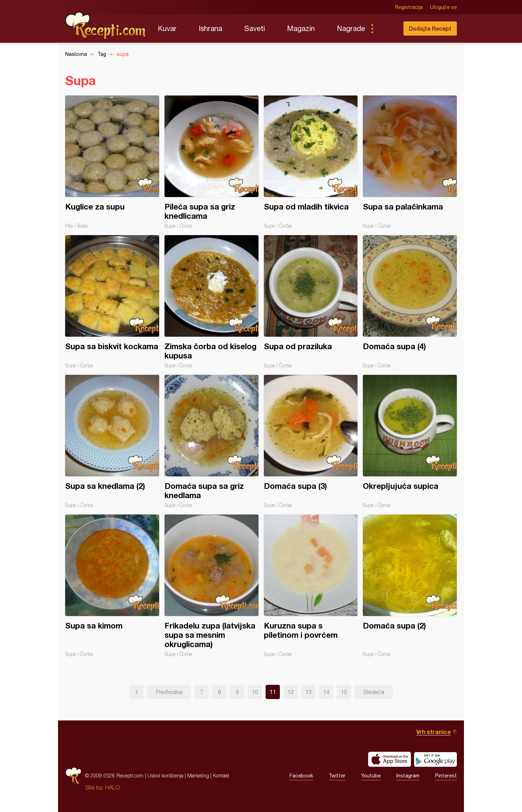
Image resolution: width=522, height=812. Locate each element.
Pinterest (446, 776)
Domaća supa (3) (311, 441)
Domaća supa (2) (410, 586)
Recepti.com (106, 26)
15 (344, 692)
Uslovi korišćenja (165, 775)
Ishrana (210, 28)
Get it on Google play (435, 759)
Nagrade (351, 28)
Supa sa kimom (112, 586)
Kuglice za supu (112, 162)
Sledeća (374, 692)
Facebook (301, 776)
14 (326, 692)
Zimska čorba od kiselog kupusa (212, 302)
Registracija (409, 7)
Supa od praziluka (311, 302)
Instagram (408, 776)
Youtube (371, 776)
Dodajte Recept (430, 28)
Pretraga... (386, 29)
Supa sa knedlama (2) (112, 441)
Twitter (337, 776)
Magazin (301, 28)
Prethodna (169, 692)
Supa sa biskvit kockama (112, 302)
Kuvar (167, 28)
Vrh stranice (434, 732)
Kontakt (221, 775)
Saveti (255, 28)
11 (273, 692)
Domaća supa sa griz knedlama (212, 441)
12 (291, 692)
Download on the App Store (390, 759)
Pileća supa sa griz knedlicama (212, 162)
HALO (112, 787)
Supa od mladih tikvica (311, 162)
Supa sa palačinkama (410, 162)
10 (255, 692)
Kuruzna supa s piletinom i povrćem (311, 586)
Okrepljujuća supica (410, 441)
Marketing (198, 775)
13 (308, 692)
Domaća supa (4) (410, 302)
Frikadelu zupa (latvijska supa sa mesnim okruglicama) (212, 586)
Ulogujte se (443, 7)
